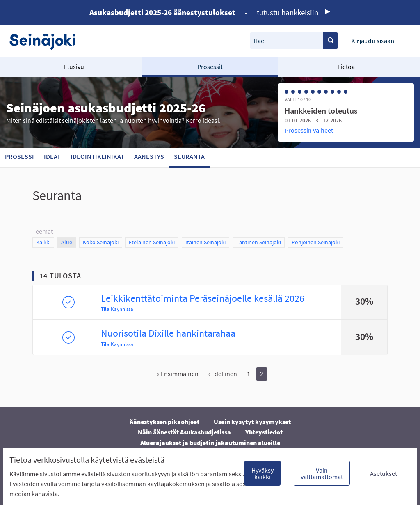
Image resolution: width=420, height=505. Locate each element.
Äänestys (149, 156)
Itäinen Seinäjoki (205, 242)
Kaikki (43, 242)
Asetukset (383, 473)
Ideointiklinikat (97, 156)
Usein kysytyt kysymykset (252, 422)
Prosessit (210, 67)
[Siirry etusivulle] (47, 41)
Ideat (52, 156)
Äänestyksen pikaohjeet (164, 422)
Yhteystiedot (264, 432)
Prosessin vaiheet (309, 130)
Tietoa (346, 67)
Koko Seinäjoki (101, 242)
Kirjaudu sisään (373, 41)
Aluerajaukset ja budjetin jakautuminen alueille (210, 443)
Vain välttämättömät (322, 473)
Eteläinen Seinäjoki (152, 242)
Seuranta (189, 156)
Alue (68, 242)
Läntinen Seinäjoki (259, 242)
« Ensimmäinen (178, 374)
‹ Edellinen (223, 374)
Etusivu (74, 67)
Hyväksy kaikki (262, 473)
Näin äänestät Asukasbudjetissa (184, 432)
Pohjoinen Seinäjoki (316, 242)
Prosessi (19, 156)
